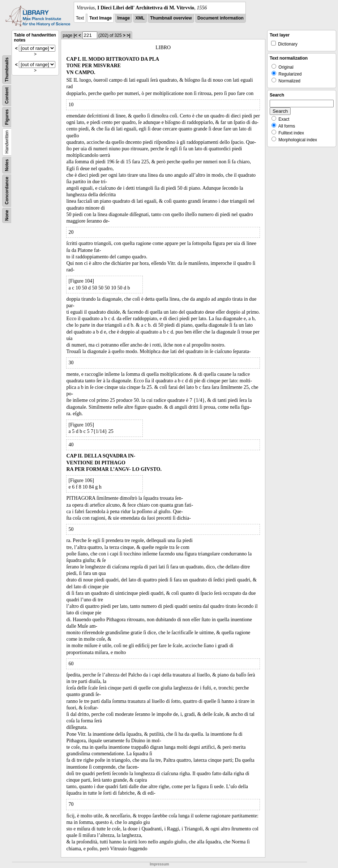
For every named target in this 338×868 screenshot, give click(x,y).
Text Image (100, 18)
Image (124, 18)
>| (128, 35)
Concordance (7, 191)
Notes (7, 165)
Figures (7, 117)
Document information (221, 18)
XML (140, 18)
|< (75, 35)
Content (7, 96)
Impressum (159, 864)
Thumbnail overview (171, 18)
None (7, 215)
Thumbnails (7, 70)
